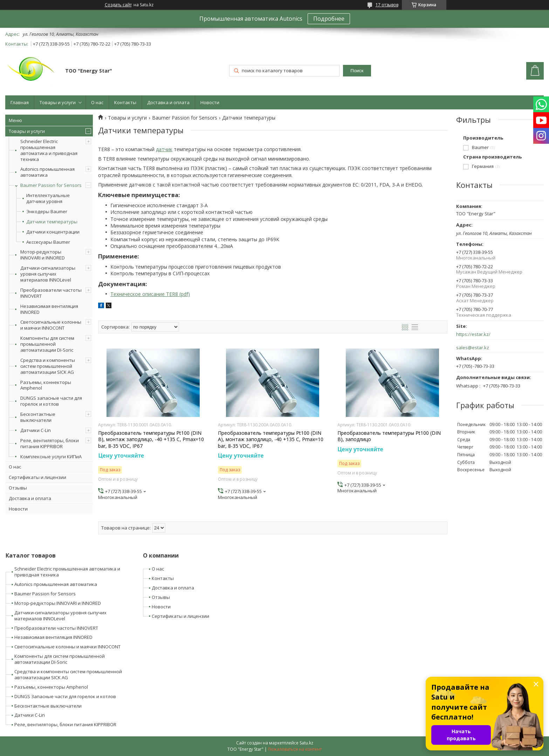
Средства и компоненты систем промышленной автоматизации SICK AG (48, 366)
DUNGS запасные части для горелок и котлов (51, 401)
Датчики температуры (52, 222)
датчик (164, 149)
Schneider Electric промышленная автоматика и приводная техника (49, 150)
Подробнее (329, 19)
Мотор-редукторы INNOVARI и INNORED (43, 255)
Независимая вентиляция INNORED (49, 309)
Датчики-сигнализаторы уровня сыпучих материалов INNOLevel (48, 274)
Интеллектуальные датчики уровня (48, 198)
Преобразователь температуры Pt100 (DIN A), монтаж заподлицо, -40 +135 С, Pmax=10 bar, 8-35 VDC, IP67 (271, 439)
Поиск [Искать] (357, 71)
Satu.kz (306, 743)
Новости (210, 102)
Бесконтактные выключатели (38, 417)
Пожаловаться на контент (295, 749)
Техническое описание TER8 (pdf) (150, 294)
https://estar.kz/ (473, 334)
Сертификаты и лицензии (37, 477)
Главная (20, 102)
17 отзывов (387, 5)
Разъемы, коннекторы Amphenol (46, 385)
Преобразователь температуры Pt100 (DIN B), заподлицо (389, 436)
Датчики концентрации (53, 232)
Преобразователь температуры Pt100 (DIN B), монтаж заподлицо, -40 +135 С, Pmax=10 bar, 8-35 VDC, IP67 (151, 439)
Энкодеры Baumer (47, 212)
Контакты (125, 102)
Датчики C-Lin (36, 430)
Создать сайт (118, 5)
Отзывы (18, 488)
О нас (97, 102)
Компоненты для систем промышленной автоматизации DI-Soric (47, 344)
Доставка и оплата (168, 102)
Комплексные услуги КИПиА (51, 457)
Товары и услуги (58, 102)
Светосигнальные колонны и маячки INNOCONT (51, 325)
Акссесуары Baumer (48, 242)
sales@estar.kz (473, 348)
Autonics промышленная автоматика (47, 172)
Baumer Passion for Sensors (51, 185)
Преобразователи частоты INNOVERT (51, 293)
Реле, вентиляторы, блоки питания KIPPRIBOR (50, 443)
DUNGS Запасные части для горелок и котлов (65, 696)
